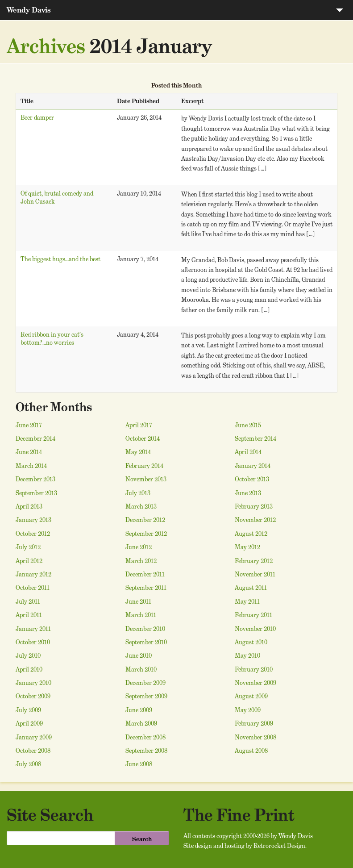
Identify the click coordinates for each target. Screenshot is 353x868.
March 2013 (141, 506)
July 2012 (28, 547)
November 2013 (146, 479)
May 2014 (138, 452)
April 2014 (248, 452)
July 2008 (28, 764)
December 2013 (35, 479)
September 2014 (255, 438)
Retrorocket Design (279, 846)
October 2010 (33, 642)
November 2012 (255, 520)
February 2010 (254, 669)
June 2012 (139, 547)
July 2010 (28, 655)
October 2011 (33, 588)
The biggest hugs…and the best (60, 259)
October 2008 (33, 751)
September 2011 (146, 588)
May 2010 (247, 655)
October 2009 (33, 696)
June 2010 (139, 655)
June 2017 (29, 425)
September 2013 (36, 493)
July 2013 (138, 493)
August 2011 (251, 588)
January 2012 (33, 574)
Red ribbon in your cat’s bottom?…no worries (52, 338)
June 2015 (248, 425)
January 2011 (33, 629)
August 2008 (251, 751)
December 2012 (145, 520)
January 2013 (33, 520)
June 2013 (248, 493)
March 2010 (141, 669)
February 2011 (253, 615)
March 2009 (141, 723)
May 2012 (247, 547)
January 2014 (253, 466)
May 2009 (248, 710)
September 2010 (146, 642)
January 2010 (33, 683)
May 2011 (247, 601)
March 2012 (141, 561)
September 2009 (146, 696)
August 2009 (251, 696)
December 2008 (145, 737)
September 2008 (146, 751)
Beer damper (37, 117)
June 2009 (139, 710)
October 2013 (252, 479)
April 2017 (139, 425)
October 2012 (33, 534)
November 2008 (255, 737)
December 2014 (35, 438)
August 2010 (251, 642)
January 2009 (34, 737)
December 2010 (145, 629)
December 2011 (145, 574)
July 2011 (28, 601)
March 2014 (31, 466)
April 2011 (29, 615)
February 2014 (144, 466)
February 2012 (254, 561)
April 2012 (29, 561)
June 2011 (138, 601)
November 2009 (255, 683)
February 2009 (254, 723)
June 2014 (29, 452)
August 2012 (251, 534)
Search (142, 839)
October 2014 (143, 438)
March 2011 (141, 615)
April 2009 (29, 723)
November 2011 (255, 574)
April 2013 (29, 506)
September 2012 (146, 534)
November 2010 (255, 629)
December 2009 (145, 683)
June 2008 (139, 764)
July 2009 (28, 710)
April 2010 (29, 669)
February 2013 (254, 506)
